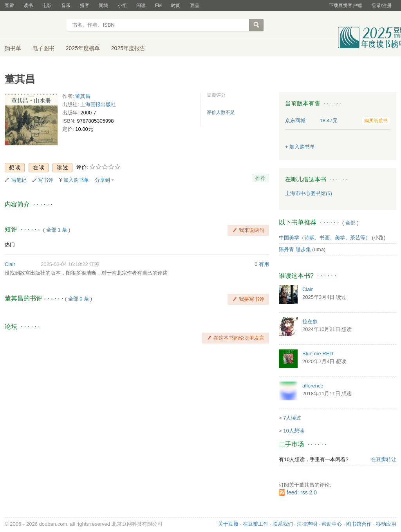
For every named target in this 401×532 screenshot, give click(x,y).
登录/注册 (382, 5)
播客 (85, 5)
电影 (47, 5)
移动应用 (386, 524)
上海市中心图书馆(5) (309, 193)
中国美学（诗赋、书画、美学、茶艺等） (325, 238)
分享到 (102, 180)
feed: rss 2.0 (302, 492)
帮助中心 (332, 524)
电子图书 (43, 48)
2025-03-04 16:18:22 (64, 264)
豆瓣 (9, 5)
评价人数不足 (221, 112)
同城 (103, 5)
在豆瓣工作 (256, 524)
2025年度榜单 (83, 48)
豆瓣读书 (33, 26)
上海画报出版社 (98, 104)
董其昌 (83, 96)
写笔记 (19, 180)
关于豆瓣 (228, 524)
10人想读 (294, 431)
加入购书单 (76, 180)
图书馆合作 (359, 524)
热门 (10, 245)
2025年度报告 (128, 48)
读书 (28, 5)
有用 (264, 264)
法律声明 (307, 524)
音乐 (66, 5)
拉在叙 (310, 321)
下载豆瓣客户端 (345, 5)
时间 (176, 5)
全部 (350, 223)
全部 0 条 (79, 299)
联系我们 (283, 524)
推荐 (260, 178)
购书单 (13, 48)
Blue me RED (318, 354)
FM (158, 5)
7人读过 (292, 418)
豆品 (195, 5)
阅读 (141, 5)
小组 (122, 5)
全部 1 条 (57, 230)
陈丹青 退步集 (295, 249)
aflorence (313, 386)
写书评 (46, 180)
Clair (10, 264)
